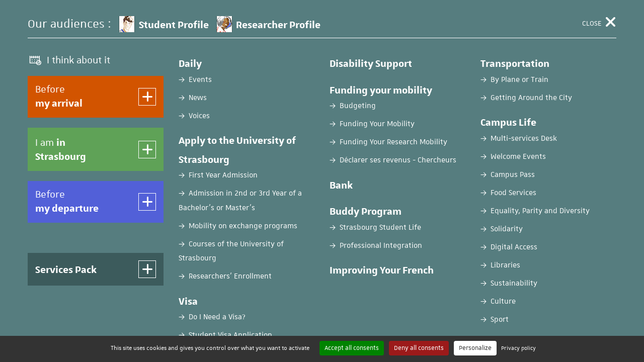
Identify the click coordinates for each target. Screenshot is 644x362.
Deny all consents (419, 348)
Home (37, 79)
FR (525, 17)
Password (85, 302)
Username (85, 262)
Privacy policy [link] (518, 348)
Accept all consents (352, 348)
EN (549, 17)
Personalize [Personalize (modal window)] (475, 348)
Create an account (473, 220)
